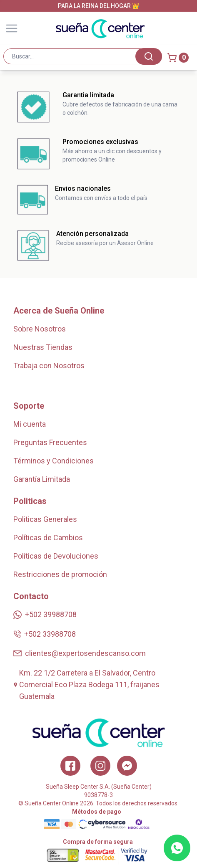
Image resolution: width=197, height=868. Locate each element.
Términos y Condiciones (54, 461)
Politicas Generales (45, 519)
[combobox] (83, 56)
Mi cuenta (30, 424)
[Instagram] (100, 766)
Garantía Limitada (42, 479)
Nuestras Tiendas (43, 347)
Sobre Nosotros (40, 329)
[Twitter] (127, 766)
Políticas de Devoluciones (56, 556)
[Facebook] (70, 766)
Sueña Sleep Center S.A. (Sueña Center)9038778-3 (99, 791)
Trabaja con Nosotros (49, 366)
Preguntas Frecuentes (50, 442)
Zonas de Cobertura (46, 384)
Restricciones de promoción (60, 574)
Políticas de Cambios (48, 538)
